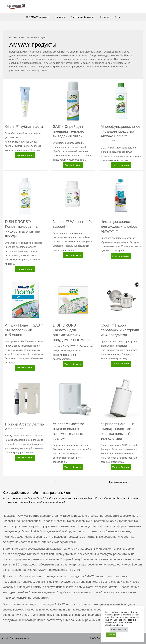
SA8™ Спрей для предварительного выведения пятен (69, 131)
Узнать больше (25, 156)
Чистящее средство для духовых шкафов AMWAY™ (119, 226)
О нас (115, 17)
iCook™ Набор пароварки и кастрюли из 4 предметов (120, 330)
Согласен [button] (111, 634)
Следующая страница (120, 482)
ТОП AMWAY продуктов (40, 17)
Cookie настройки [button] (119, 630)
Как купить (62, 17)
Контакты (103, 17)
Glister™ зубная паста (24, 126)
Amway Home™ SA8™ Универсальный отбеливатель (24, 330)
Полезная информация (82, 17)
